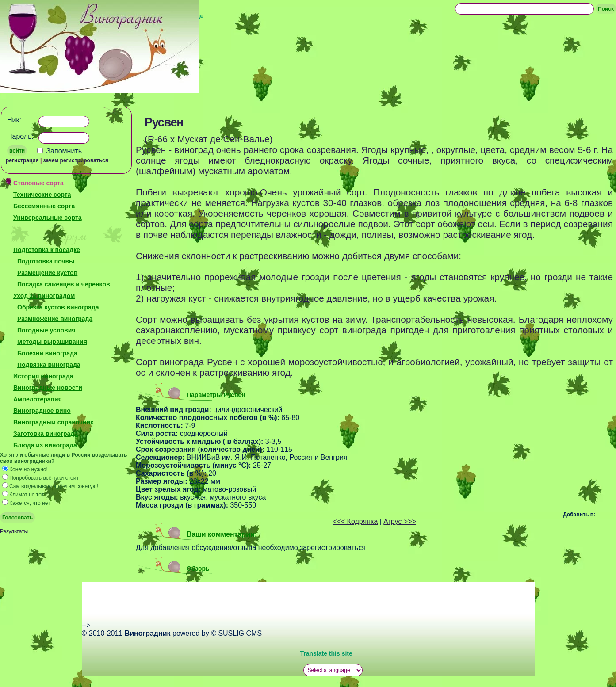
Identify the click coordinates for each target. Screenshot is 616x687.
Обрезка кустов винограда (58, 307)
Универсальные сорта (48, 218)
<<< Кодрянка (355, 521)
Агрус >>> (400, 521)
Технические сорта (42, 195)
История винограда (43, 376)
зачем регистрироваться (76, 160)
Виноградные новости (48, 388)
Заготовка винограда (46, 434)
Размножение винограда (55, 319)
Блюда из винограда (45, 445)
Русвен (164, 122)
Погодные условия (46, 330)
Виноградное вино (42, 411)
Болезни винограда (47, 353)
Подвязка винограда (49, 365)
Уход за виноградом (44, 296)
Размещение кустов (47, 273)
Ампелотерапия (38, 399)
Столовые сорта (38, 183)
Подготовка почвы (46, 261)
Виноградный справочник (53, 422)
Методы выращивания (52, 342)
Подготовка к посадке (47, 250)
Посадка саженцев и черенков (64, 284)
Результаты (14, 531)
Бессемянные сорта (44, 206)
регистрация (22, 160)
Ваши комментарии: (222, 534)
